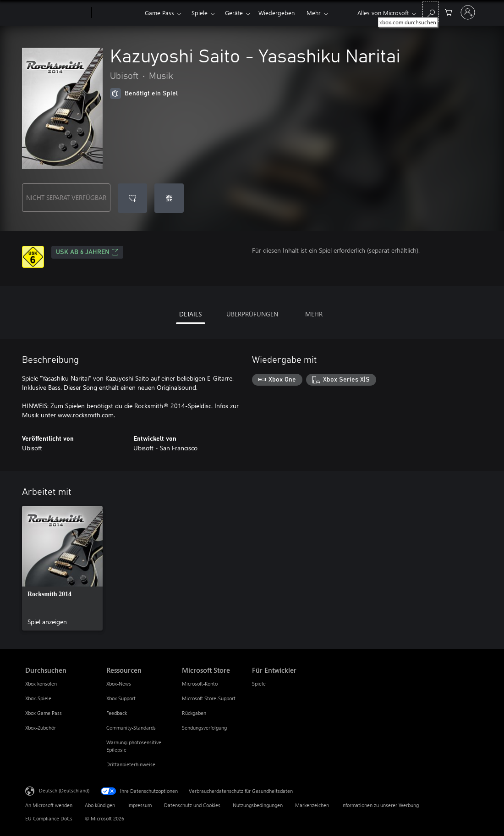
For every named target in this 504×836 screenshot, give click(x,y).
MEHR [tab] (314, 314)
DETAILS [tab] (190, 314)
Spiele (200, 13)
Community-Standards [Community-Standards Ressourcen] (131, 728)
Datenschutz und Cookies (192, 805)
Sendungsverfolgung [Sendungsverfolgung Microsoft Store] (204, 728)
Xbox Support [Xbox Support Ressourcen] (121, 698)
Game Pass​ (159, 13)
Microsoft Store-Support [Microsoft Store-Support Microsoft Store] (209, 698)
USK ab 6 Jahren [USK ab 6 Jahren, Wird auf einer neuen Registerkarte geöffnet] (87, 252)
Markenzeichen (312, 805)
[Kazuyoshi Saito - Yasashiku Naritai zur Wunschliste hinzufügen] (132, 198)
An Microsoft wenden (49, 805)
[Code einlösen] (169, 198)
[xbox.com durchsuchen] (431, 12)
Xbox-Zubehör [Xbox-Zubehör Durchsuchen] (41, 728)
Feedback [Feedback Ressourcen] (117, 713)
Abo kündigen (100, 805)
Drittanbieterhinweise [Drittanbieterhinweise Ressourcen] (131, 764)
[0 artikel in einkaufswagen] (449, 12)
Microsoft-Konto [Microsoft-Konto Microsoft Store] (200, 684)
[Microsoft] (57, 13)
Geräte (234, 13)
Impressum (140, 805)
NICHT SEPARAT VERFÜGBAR (66, 197)
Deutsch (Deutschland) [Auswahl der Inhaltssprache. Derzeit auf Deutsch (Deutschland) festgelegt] (64, 790)
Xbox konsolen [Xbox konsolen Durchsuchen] (41, 684)
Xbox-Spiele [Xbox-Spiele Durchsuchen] (38, 698)
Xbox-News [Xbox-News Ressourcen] (119, 684)
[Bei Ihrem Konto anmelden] (468, 12)
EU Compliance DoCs (49, 818)
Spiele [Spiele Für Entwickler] (259, 684)
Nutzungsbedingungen (258, 805)
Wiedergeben (277, 13)
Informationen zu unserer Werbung (380, 805)
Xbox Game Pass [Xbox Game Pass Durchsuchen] (44, 713)
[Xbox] (117, 13)
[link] (62, 568)
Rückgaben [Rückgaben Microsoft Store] (194, 713)
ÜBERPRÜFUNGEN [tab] (252, 314)
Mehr (314, 13)
